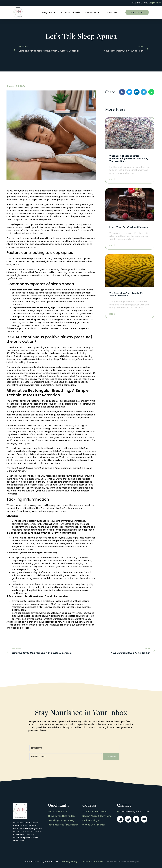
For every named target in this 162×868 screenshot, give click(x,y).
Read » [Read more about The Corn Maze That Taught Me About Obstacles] (113, 314)
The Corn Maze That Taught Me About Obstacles (126, 294)
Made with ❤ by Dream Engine (123, 862)
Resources (93, 12)
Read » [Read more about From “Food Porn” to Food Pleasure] (113, 245)
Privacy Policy (70, 862)
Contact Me (111, 12)
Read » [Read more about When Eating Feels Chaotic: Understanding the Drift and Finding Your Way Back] (113, 179)
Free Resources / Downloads (63, 825)
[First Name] (74, 748)
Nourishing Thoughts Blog (61, 820)
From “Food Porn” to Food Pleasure (129, 227)
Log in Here (155, 3)
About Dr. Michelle (71, 12)
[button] (122, 92)
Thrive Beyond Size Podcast (62, 816)
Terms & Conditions (92, 862)
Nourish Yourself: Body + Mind (97, 816)
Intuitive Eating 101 (91, 820)
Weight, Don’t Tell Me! (94, 825)
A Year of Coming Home (95, 812)
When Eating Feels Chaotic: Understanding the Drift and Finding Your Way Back (129, 158)
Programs (49, 12)
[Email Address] (66, 757)
